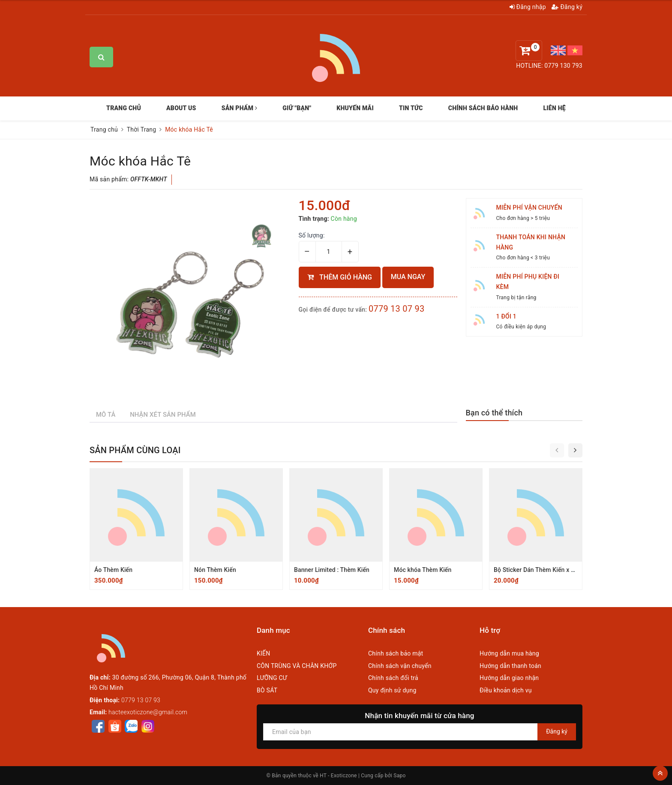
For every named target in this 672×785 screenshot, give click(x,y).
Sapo (399, 776)
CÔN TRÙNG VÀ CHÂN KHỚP (297, 666)
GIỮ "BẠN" (297, 108)
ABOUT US (181, 108)
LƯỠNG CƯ (272, 678)
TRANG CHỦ (124, 108)
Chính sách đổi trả (393, 678)
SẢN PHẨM (240, 108)
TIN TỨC (411, 108)
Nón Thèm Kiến (215, 570)
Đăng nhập (528, 7)
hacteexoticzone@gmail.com (148, 712)
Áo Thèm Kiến (113, 570)
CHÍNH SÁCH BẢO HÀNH (483, 108)
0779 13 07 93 (397, 309)
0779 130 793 (563, 66)
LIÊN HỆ (554, 108)
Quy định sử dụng (392, 690)
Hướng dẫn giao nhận (509, 678)
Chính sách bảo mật (396, 653)
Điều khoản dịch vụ (506, 690)
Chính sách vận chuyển (400, 666)
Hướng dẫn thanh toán (510, 666)
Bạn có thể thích (494, 413)
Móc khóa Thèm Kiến (423, 570)
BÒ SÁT (267, 690)
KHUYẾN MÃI (355, 108)
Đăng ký (567, 7)
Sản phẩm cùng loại (135, 450)
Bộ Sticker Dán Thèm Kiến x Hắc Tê (542, 570)
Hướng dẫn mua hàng (509, 653)
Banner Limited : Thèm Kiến (332, 570)
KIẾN (264, 653)
